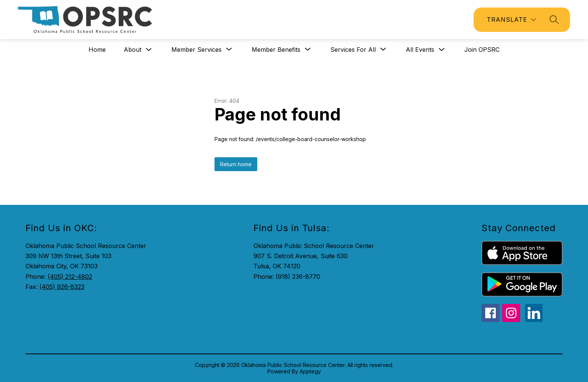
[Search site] (554, 20)
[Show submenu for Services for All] (353, 50)
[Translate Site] (511, 20)
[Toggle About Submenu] (149, 50)
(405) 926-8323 (62, 287)
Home (97, 50)
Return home (236, 164)
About (133, 50)
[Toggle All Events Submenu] (442, 50)
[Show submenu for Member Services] (196, 50)
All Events (420, 50)
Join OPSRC (482, 50)
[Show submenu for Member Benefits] (276, 50)
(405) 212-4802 (70, 277)
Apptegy (310, 371)
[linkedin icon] (534, 320)
